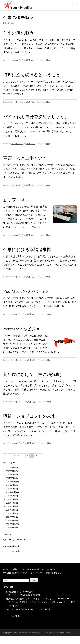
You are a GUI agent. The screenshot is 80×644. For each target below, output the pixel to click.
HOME (6, 23)
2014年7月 (11, 517)
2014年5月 (11, 521)
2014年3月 (11, 528)
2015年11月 (11, 492)
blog (48, 60)
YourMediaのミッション (26, 291)
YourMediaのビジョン (24, 329)
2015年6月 (11, 506)
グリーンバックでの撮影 (17, 595)
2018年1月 (11, 471)
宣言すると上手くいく (25, 158)
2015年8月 (11, 499)
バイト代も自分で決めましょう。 (36, 117)
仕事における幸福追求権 (27, 250)
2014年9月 (11, 510)
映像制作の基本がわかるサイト (41, 569)
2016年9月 (11, 485)
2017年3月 (11, 478)
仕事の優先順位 (18, 33)
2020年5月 (11, 468)
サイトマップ (36, 573)
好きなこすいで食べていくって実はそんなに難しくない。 (32, 599)
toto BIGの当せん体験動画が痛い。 (21, 609)
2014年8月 (11, 513)
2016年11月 (11, 482)
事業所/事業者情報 (53, 573)
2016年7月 (11, 489)
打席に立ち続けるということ (32, 75)
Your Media (15, 551)
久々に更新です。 (14, 592)
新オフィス (14, 200)
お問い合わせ (18, 569)
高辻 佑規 (30, 60)
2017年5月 (11, 475)
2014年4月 (11, 524)
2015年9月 (11, 496)
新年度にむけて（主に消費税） (34, 375)
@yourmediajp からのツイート (16, 539)
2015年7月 (11, 503)
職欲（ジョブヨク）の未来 (29, 416)
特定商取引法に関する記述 (15, 573)
